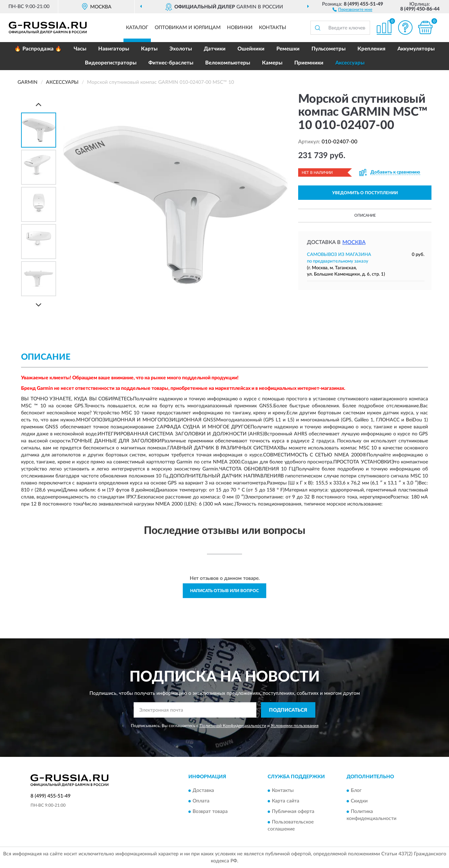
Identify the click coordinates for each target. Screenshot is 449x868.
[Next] (39, 305)
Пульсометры (329, 49)
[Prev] (39, 104)
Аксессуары (350, 63)
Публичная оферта (293, 812)
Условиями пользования (295, 726)
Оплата (201, 801)
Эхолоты (181, 49)
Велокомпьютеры (228, 63)
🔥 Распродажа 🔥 (38, 49)
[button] (352, 9)
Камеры (272, 63)
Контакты (273, 28)
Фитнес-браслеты (171, 63)
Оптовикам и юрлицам (188, 28)
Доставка (203, 791)
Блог (356, 791)
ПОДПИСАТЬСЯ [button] (288, 710)
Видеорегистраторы (111, 63)
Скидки (359, 801)
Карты (149, 49)
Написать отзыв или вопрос (224, 591)
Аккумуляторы (416, 49)
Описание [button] (365, 215)
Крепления (371, 49)
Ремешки (288, 49)
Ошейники (251, 49)
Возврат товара (210, 812)
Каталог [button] (137, 28)
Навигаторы (114, 49)
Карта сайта (286, 801)
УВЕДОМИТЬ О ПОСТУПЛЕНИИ (365, 193)
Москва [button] (354, 242)
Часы (80, 49)
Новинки (240, 28)
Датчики (215, 49)
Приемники (309, 63)
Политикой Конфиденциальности (233, 726)
